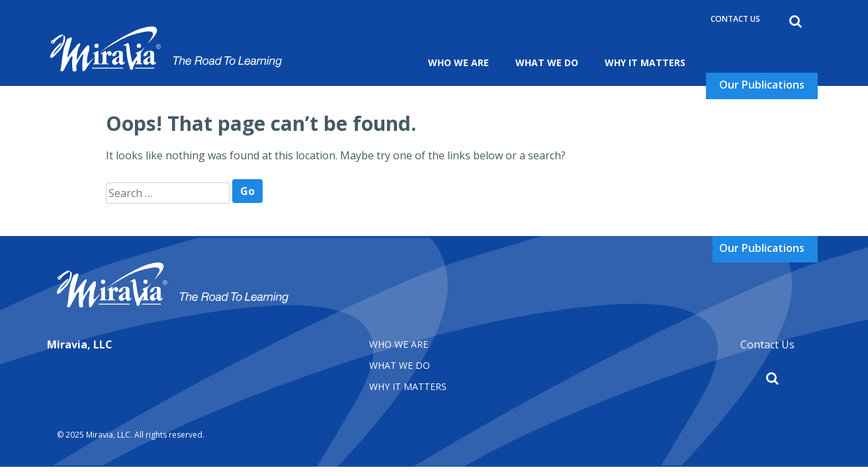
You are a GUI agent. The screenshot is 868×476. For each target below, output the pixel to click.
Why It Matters (645, 62)
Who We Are (458, 62)
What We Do (547, 62)
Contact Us (735, 19)
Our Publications (762, 85)
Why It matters (408, 386)
